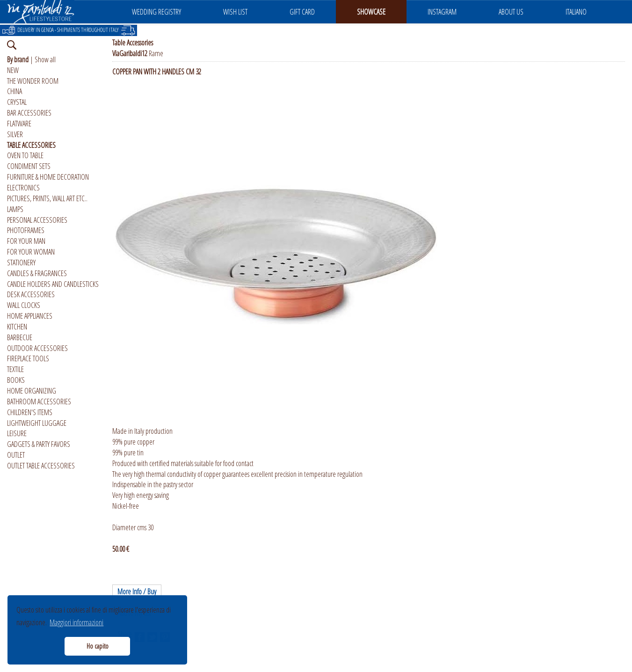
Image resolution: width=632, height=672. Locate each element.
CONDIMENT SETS (29, 166)
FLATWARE (19, 124)
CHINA (15, 91)
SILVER (15, 134)
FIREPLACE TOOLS (28, 358)
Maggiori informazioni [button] (76, 622)
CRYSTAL (17, 102)
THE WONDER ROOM (33, 81)
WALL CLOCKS (24, 305)
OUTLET (16, 455)
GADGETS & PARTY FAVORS (39, 444)
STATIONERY (21, 263)
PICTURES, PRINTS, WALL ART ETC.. (47, 198)
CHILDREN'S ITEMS (30, 412)
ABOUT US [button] (511, 12)
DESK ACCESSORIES (31, 294)
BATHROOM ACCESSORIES (39, 402)
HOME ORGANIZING (32, 391)
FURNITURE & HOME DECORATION (48, 177)
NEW (13, 70)
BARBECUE (20, 337)
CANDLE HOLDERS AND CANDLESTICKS (53, 284)
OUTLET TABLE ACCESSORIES (41, 466)
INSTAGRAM (442, 12)
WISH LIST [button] (235, 12)
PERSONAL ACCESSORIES (37, 220)
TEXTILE (15, 369)
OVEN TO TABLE (25, 155)
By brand (18, 59)
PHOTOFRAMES (26, 230)
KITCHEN (17, 327)
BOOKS (16, 380)
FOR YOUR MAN (26, 241)
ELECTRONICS (23, 188)
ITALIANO (576, 12)
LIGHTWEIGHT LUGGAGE (37, 423)
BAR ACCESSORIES (29, 113)
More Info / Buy (137, 592)
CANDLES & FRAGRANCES (37, 273)
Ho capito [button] (98, 646)
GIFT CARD (302, 12)
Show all (45, 59)
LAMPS (15, 209)
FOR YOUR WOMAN (31, 252)
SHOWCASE (371, 12)
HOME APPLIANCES (30, 316)
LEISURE (17, 433)
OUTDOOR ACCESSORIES (37, 348)
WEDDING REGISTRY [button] (156, 12)
